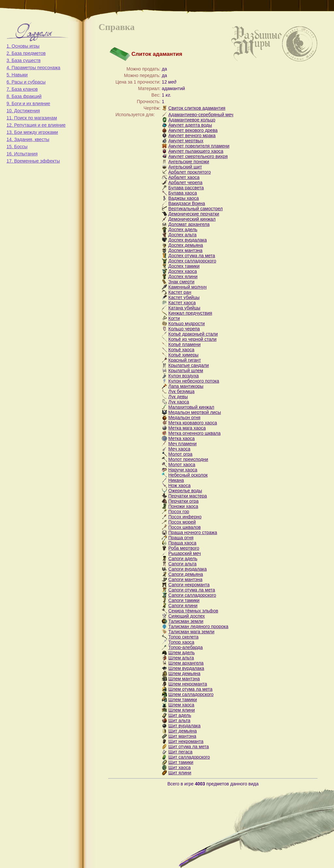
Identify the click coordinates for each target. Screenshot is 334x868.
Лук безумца (181, 391)
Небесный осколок (188, 475)
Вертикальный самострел (196, 209)
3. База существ (23, 60)
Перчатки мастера (188, 496)
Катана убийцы (184, 308)
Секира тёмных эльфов (193, 611)
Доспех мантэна (185, 250)
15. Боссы (17, 147)
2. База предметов (26, 53)
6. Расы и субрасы (26, 82)
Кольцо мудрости (187, 324)
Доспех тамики (184, 266)
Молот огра (180, 454)
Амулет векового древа (193, 130)
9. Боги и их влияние (28, 103)
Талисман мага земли (191, 632)
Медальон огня (184, 418)
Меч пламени (182, 444)
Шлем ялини (182, 710)
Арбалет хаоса (184, 177)
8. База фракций (24, 96)
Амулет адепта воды (190, 125)
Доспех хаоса (183, 271)
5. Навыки (17, 75)
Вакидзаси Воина (187, 203)
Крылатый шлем (186, 371)
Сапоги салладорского (192, 595)
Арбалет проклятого (190, 172)
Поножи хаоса (183, 506)
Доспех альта (182, 235)
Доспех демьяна (186, 245)
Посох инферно (185, 517)
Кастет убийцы (184, 297)
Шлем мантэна (184, 679)
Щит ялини (180, 773)
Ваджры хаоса (184, 198)
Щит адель (180, 715)
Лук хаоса (179, 402)
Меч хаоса (179, 449)
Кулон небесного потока (194, 381)
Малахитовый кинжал (191, 407)
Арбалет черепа (185, 182)
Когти (174, 318)
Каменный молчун (188, 287)
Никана (176, 480)
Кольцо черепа (184, 329)
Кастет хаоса (182, 303)
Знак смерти (181, 282)
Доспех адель (183, 229)
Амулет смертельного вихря (198, 156)
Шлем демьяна (184, 673)
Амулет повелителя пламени (199, 146)
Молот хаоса (182, 465)
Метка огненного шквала (194, 433)
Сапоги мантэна (185, 579)
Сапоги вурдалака (188, 569)
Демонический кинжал (192, 219)
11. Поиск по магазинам (32, 118)
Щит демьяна (182, 731)
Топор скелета (183, 637)
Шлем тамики (183, 700)
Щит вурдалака (184, 726)
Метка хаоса (182, 438)
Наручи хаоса (183, 470)
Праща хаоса (182, 543)
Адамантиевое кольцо (192, 120)
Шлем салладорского (191, 694)
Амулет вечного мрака (192, 135)
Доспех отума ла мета (192, 256)
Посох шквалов (185, 527)
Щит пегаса (180, 752)
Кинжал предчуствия (190, 313)
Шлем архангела (186, 663)
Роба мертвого (184, 548)
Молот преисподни (188, 459)
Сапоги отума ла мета (192, 590)
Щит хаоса (179, 767)
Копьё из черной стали (192, 339)
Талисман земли (186, 621)
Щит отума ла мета (189, 747)
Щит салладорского (189, 757)
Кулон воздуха (183, 376)
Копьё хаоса (181, 350)
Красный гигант (185, 360)
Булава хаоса (183, 193)
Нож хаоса (179, 485)
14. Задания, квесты (28, 139)
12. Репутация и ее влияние (36, 125)
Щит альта (179, 720)
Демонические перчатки (194, 214)
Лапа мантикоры (186, 386)
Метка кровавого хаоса (193, 423)
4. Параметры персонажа (33, 68)
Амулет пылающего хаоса (196, 151)
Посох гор (179, 512)
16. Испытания (22, 154)
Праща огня (181, 538)
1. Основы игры (23, 46)
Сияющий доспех (187, 616)
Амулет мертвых (186, 141)
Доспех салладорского (192, 261)
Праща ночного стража (193, 532)
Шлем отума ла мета (190, 689)
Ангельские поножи (189, 162)
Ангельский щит (185, 167)
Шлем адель (182, 653)
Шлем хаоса (181, 705)
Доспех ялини (183, 276)
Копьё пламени (184, 344)
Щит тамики (181, 762)
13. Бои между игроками (32, 132)
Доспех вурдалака (188, 240)
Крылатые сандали (189, 365)
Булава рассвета (186, 188)
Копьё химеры (183, 355)
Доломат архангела (189, 224)
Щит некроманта (186, 741)
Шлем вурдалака (186, 668)
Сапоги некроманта (189, 585)
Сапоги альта (182, 564)
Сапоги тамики (184, 600)
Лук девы (178, 397)
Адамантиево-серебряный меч (201, 115)
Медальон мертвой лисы (195, 412)
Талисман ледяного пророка (198, 626)
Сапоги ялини (183, 606)
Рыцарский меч (185, 553)
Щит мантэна (182, 736)
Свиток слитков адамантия (197, 108)
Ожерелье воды (185, 491)
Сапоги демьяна (186, 574)
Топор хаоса (181, 642)
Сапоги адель (183, 559)
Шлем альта (181, 658)
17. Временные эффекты (33, 161)
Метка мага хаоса (187, 428)
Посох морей (182, 522)
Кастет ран (180, 292)
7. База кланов (22, 89)
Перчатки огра (183, 501)
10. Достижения (23, 111)
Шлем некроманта (188, 684)
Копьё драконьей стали (193, 334)
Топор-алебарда (186, 647)
